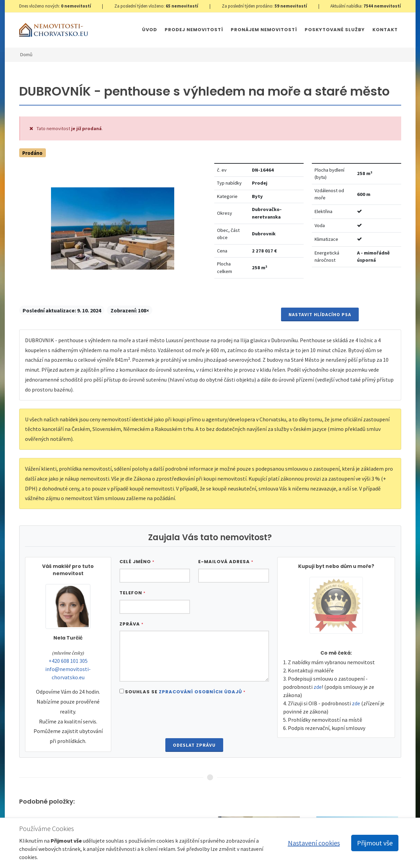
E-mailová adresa (226, 562)
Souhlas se (185, 692)
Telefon (132, 593)
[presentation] (194, 717)
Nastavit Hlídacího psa (320, 314)
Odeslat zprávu (194, 745)
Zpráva (131, 624)
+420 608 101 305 (68, 661)
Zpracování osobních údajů (200, 692)
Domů (26, 54)
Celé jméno (137, 562)
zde (318, 687)
